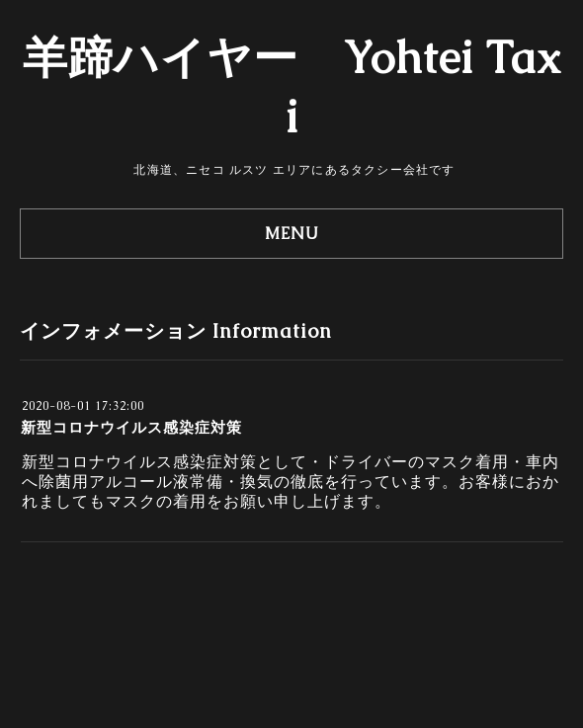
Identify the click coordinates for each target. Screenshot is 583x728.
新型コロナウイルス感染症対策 (131, 427)
